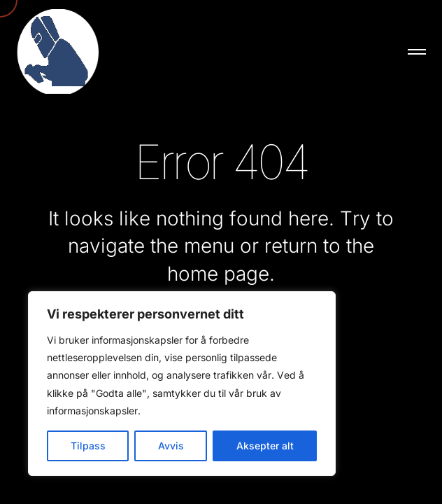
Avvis (171, 446)
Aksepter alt (265, 446)
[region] (182, 384)
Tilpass (88, 446)
